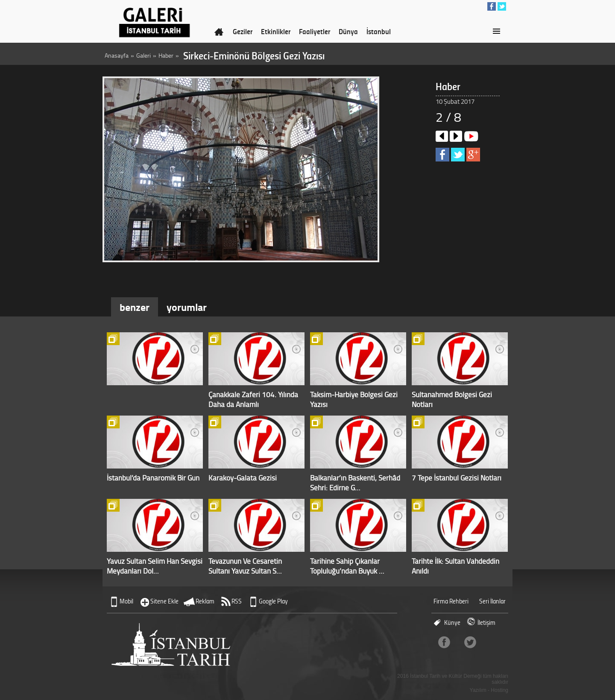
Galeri (143, 55)
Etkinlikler (276, 31)
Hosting (499, 690)
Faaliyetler (315, 31)
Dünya (348, 31)
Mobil (126, 601)
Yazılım (478, 690)
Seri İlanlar (492, 601)
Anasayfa (117, 55)
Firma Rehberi (451, 601)
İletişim (486, 622)
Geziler (243, 31)
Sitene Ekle (164, 601)
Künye (452, 622)
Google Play (273, 601)
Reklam (205, 601)
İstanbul (379, 31)
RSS (237, 601)
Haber (166, 55)
